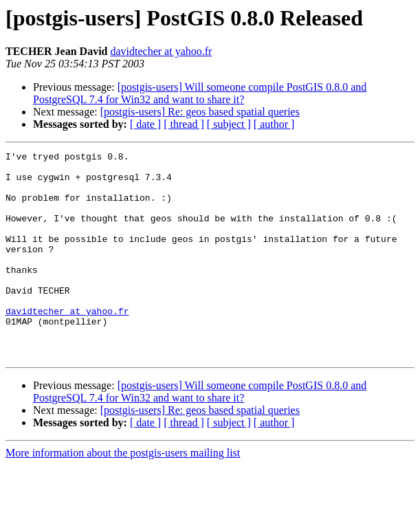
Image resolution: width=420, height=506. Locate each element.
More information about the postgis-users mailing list (123, 494)
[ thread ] (184, 124)
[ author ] (274, 124)
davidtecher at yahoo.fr (161, 51)
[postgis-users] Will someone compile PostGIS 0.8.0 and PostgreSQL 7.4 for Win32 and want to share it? (200, 93)
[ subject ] (229, 124)
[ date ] (145, 124)
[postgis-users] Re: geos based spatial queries (200, 112)
